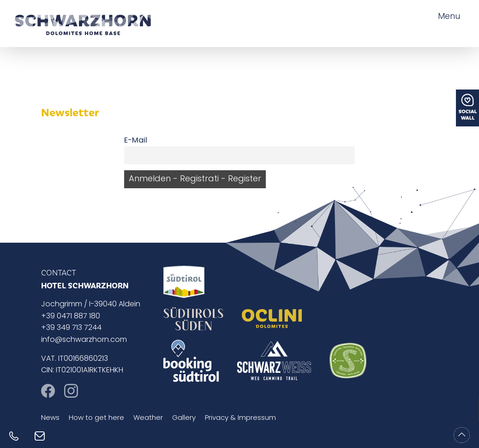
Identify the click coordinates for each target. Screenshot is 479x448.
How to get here (96, 418)
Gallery (184, 418)
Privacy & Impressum (240, 418)
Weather (148, 418)
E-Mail (136, 141)
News (50, 418)
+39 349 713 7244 (71, 328)
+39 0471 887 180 (71, 317)
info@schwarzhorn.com (84, 340)
